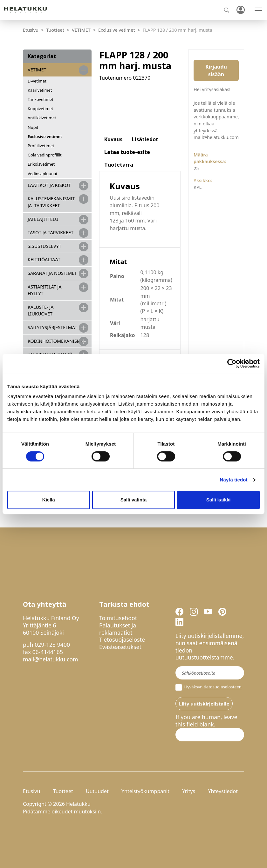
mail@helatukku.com (51, 659)
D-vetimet (37, 81)
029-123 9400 (52, 645)
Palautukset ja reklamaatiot (118, 629)
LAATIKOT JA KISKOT (49, 185)
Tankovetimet (41, 99)
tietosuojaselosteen (223, 687)
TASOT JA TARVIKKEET (51, 232)
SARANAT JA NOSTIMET (52, 273)
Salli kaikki (219, 500)
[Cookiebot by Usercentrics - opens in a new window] (232, 363)
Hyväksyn (209, 687)
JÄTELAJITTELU (43, 219)
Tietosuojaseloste (122, 639)
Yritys (189, 791)
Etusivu (31, 30)
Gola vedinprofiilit (45, 155)
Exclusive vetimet (117, 30)
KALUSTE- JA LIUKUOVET (41, 311)
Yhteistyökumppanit (145, 791)
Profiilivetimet (41, 146)
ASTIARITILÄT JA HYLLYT (44, 290)
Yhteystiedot (223, 791)
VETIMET (81, 30)
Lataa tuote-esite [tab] (127, 152)
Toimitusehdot (118, 618)
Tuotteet (55, 30)
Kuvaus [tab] (113, 139)
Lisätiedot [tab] (145, 139)
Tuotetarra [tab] (119, 165)
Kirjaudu (240, 10)
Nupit (33, 127)
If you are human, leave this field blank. (206, 721)
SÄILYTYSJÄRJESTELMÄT (52, 327)
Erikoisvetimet (41, 164)
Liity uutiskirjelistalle (204, 704)
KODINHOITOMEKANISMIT (56, 341)
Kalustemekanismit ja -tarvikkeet (51, 202)
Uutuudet (97, 791)
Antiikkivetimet (42, 118)
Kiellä (49, 500)
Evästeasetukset (120, 647)
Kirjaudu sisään (216, 70)
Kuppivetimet (40, 109)
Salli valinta (134, 500)
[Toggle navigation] (258, 10)
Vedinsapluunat (43, 174)
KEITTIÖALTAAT (44, 259)
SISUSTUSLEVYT (44, 246)
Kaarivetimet (40, 90)
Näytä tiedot (234, 480)
